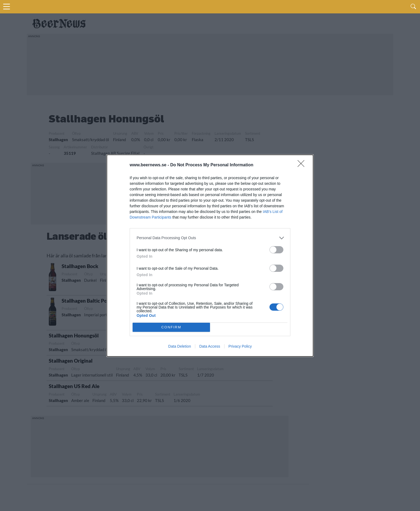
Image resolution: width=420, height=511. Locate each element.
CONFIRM (171, 327)
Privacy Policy (240, 346)
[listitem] (210, 238)
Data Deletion (180, 346)
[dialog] (210, 256)
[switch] (276, 250)
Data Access (210, 346)
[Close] (303, 165)
